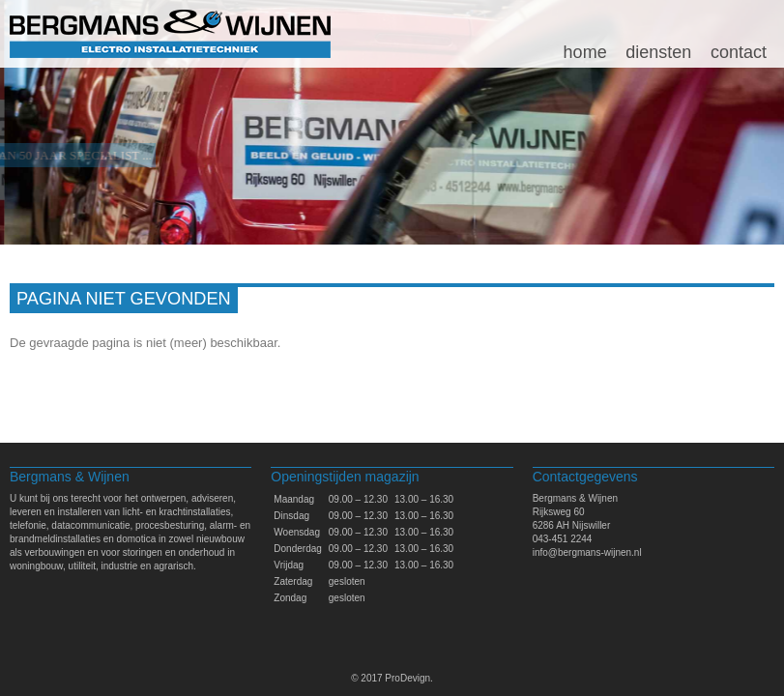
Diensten (658, 52)
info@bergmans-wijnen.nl (587, 552)
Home (585, 52)
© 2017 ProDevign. (392, 678)
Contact (739, 52)
